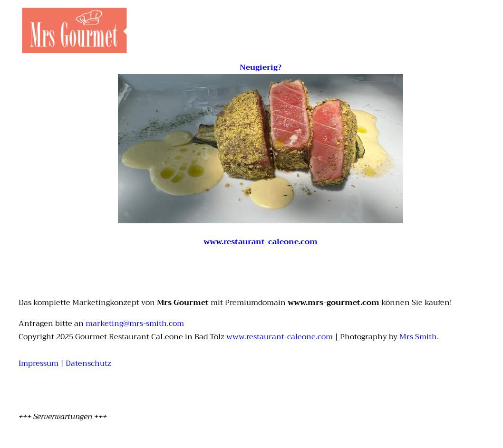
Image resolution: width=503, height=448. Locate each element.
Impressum (39, 363)
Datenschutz (88, 363)
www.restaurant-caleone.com (280, 337)
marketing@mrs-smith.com (135, 324)
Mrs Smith (418, 337)
